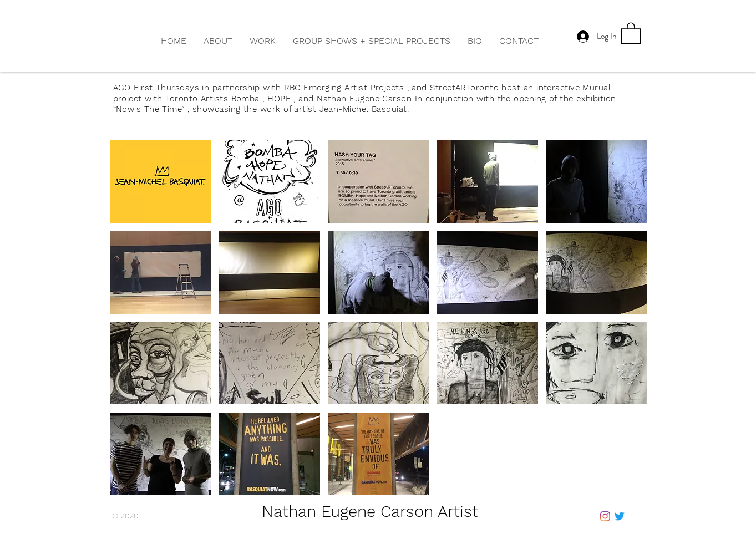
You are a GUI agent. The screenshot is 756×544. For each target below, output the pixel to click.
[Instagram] (605, 516)
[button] (262, 41)
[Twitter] (620, 516)
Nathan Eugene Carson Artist (372, 511)
